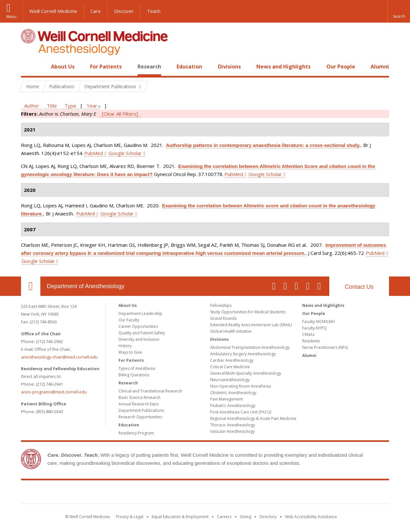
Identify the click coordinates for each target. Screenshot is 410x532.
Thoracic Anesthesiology (233, 425)
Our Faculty (129, 320)
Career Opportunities (138, 326)
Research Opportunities (140, 417)
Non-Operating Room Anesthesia (241, 386)
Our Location (31, 286)
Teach (154, 11)
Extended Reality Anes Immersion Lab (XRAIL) (251, 325)
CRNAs (308, 334)
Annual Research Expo (139, 404)
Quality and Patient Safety (142, 333)
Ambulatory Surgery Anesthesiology (243, 354)
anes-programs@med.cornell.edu (54, 392)
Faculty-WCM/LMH (318, 322)
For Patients (106, 67)
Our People (341, 67)
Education (189, 67)
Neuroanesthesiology (230, 380)
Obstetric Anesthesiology (233, 393)
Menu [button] (11, 17)
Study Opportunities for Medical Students (248, 312)
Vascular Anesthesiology (232, 431)
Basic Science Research (139, 397)
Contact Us (359, 287)
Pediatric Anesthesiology (233, 406)
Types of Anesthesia (137, 368)
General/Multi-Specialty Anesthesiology (246, 373)
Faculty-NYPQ (314, 328)
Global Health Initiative (231, 331)
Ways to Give (130, 352)
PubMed (94, 153)
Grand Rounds (223, 318)
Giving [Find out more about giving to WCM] (246, 517)
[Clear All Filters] (120, 114)
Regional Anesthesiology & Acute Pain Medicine (253, 418)
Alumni (380, 67)
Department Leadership (140, 313)
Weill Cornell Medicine (53, 11)
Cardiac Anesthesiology (232, 360)
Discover (124, 11)
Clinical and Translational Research (150, 391)
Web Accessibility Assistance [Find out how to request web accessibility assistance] (311, 517)
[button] (399, 11)
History (125, 346)
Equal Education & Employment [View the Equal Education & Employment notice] (180, 517)
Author (32, 106)
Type (70, 106)
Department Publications (141, 410)
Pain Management (226, 399)
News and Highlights (283, 67)
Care (96, 11)
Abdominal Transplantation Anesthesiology (250, 347)
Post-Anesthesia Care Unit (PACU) (241, 412)
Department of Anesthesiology (86, 286)
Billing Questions (134, 375)
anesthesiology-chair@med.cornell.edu (59, 357)
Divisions (229, 67)
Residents (311, 341)
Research (149, 67)
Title (52, 106)
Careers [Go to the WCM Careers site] (224, 517)
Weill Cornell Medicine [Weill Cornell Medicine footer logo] (205, 493)
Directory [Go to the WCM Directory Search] (268, 517)
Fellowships (221, 305)
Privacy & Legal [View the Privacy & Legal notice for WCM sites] (130, 517)
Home (28, 67)
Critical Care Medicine (230, 367)
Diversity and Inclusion (139, 339)
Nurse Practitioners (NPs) (325, 347)
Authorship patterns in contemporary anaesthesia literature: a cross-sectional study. (263, 145)
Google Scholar (125, 153)
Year (92, 106)
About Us (63, 67)
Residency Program (136, 433)
